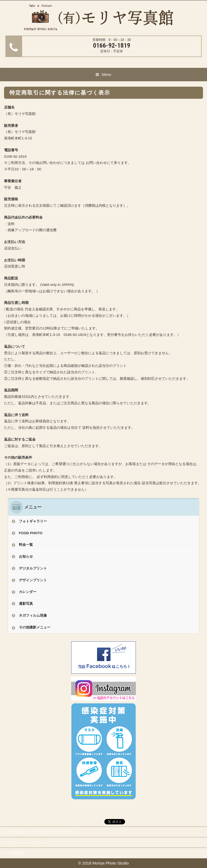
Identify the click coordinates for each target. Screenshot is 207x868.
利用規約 (17, 853)
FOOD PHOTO (31, 533)
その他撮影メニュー (35, 627)
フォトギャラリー (33, 521)
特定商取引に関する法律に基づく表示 (42, 832)
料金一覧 (26, 545)
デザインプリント (33, 580)
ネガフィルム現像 (33, 615)
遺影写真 (26, 604)
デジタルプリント (33, 568)
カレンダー (28, 592)
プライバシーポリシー (28, 842)
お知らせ (26, 556)
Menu (106, 75)
